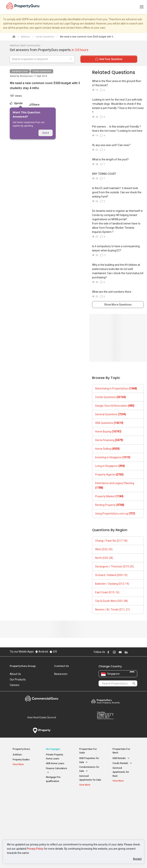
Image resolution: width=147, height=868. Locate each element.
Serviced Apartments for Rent (121, 772)
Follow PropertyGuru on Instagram (114, 652)
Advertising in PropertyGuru (116, 388)
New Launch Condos (24, 806)
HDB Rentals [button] (121, 758)
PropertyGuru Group (23, 666)
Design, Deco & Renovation (115, 406)
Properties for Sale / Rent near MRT (56, 801)
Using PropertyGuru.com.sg (115, 514)
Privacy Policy (35, 849)
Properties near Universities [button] (87, 812)
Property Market (109, 496)
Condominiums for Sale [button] (89, 769)
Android (42, 652)
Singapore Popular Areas (121, 799)
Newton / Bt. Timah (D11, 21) (113, 610)
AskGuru (17, 755)
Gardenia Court (20, 71)
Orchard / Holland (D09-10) (111, 575)
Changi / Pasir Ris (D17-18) (111, 541)
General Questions (111, 414)
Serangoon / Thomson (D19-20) (114, 566)
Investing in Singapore (113, 457)
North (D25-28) (104, 558)
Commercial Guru (42, 698)
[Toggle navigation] (142, 7)
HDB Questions (109, 423)
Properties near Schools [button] (87, 821)
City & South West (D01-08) (111, 601)
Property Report (105, 715)
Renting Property (110, 505)
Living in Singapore (110, 466)
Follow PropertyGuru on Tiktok (136, 652)
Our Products (18, 679)
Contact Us (61, 666)
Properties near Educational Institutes (89, 801)
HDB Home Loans (55, 763)
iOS (53, 652)
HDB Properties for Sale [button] (89, 761)
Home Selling (107, 449)
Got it (46, 133)
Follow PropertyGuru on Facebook (108, 652)
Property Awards (105, 701)
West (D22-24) (104, 549)
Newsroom (61, 674)
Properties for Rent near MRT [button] (56, 821)
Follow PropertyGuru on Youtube (120, 652)
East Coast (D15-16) (107, 592)
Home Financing (109, 440)
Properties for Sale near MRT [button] (56, 812)
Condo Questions (42, 71)
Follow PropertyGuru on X (131, 652)
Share (34, 105)
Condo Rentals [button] (122, 763)
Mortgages (53, 749)
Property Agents (109, 475)
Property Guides (21, 760)
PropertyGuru (21, 749)
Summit (42, 717)
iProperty (42, 731)
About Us (15, 674)
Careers (15, 685)
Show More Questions (118, 305)
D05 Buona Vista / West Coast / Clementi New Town (123, 819)
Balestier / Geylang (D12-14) (112, 584)
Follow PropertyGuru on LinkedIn (126, 652)
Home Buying (108, 432)
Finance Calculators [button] (57, 771)
